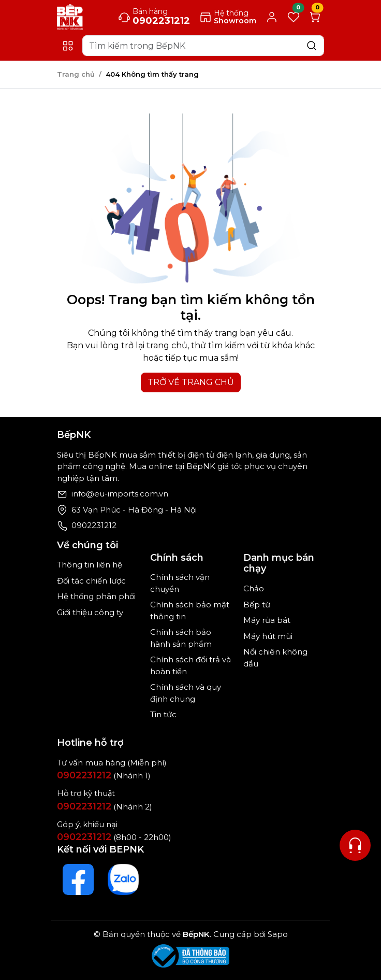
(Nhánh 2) (105, 807)
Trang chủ (76, 74)
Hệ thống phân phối (96, 596)
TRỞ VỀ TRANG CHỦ (191, 382)
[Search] (203, 46)
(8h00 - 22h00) (114, 837)
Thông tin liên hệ (90, 565)
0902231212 (94, 525)
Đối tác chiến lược (91, 581)
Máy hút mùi (268, 636)
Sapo (277, 934)
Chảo (254, 588)
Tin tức (163, 714)
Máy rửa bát (267, 620)
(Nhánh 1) (104, 776)
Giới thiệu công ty (90, 612)
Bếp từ (257, 605)
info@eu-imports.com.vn (120, 494)
